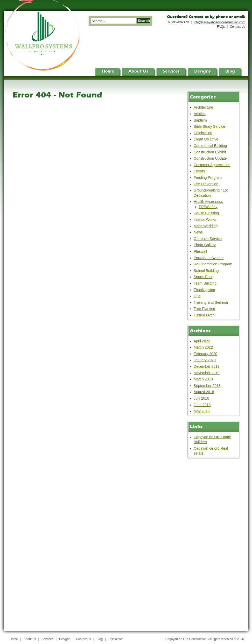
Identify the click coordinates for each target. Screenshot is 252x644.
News (198, 232)
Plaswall (200, 251)
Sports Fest (203, 277)
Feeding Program (208, 178)
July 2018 (201, 398)
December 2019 (207, 366)
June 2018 (202, 405)
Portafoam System (209, 258)
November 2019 (207, 373)
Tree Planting (204, 309)
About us (30, 639)
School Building (206, 271)
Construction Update (210, 158)
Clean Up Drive (206, 139)
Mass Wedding (206, 226)
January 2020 (205, 360)
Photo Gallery (205, 245)
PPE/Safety (208, 207)
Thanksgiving (204, 290)
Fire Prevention (206, 184)
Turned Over (204, 315)
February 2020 (205, 354)
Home (14, 639)
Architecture (203, 107)
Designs (65, 639)
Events (199, 171)
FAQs (221, 27)
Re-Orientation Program (213, 264)
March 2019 (203, 379)
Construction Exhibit (210, 152)
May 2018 (202, 411)
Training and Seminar (211, 302)
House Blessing (206, 213)
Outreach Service (208, 239)
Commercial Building (210, 146)
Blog (100, 639)
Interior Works (205, 220)
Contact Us (238, 27)
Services (47, 639)
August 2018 (204, 392)
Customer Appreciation (212, 165)
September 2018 (207, 386)
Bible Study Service (209, 126)
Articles (200, 114)
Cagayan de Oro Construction (186, 639)
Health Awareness (208, 202)
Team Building (205, 283)
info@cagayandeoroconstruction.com (220, 22)
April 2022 (202, 341)
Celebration (203, 133)
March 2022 (203, 347)
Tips (197, 296)
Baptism (200, 120)
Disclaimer (116, 639)
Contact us (83, 639)
